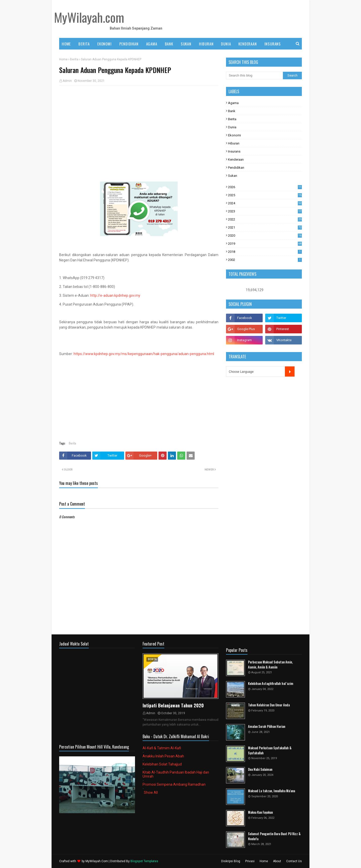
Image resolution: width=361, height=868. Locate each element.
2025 (265, 195)
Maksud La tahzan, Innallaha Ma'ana (272, 791)
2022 (265, 219)
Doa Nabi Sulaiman (260, 769)
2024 (265, 203)
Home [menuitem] (66, 44)
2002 (265, 260)
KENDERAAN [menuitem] (247, 44)
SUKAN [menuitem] (186, 44)
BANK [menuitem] (169, 44)
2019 (265, 244)
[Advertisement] (139, 126)
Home (63, 59)
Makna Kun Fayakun (260, 812)
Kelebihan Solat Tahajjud (162, 764)
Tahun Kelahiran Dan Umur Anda (269, 705)
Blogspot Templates (144, 861)
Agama (233, 103)
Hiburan (234, 143)
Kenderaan (236, 159)
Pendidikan (236, 168)
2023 (265, 211)
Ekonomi (234, 135)
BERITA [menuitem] (84, 44)
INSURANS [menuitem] (273, 44)
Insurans (234, 151)
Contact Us (294, 861)
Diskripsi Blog (231, 861)
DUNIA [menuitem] (226, 44)
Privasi (250, 861)
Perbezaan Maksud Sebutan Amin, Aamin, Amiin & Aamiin (270, 665)
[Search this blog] (254, 76)
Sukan (233, 176)
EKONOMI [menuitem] (105, 44)
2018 (265, 252)
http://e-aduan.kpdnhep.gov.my (115, 295)
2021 (265, 227)
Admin (67, 81)
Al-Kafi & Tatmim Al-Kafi (162, 748)
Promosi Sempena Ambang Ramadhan (174, 784)
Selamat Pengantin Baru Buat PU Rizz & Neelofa (274, 836)
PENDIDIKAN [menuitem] (129, 44)
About (277, 861)
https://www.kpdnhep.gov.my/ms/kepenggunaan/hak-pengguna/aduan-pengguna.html (144, 354)
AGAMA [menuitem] (152, 44)
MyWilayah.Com (97, 861)
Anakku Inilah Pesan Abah (163, 756)
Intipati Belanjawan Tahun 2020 (173, 705)
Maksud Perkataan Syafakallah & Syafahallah (270, 750)
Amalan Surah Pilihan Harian (267, 726)
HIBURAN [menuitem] (206, 44)
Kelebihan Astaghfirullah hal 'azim (271, 684)
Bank (232, 111)
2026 (265, 187)
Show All (151, 792)
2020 (265, 235)
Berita (74, 59)
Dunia (232, 127)
